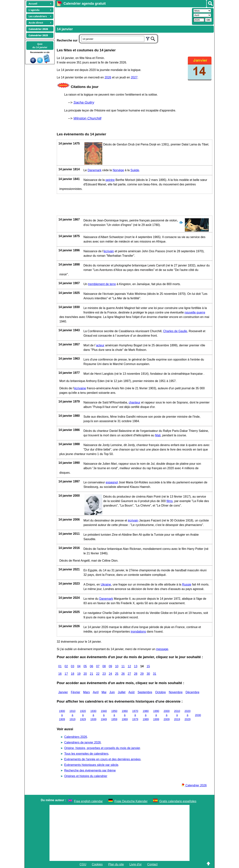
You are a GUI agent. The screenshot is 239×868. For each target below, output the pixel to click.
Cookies (97, 864)
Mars (86, 692)
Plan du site (116, 864)
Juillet (122, 692)
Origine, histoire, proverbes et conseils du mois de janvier (102, 748)
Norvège (118, 170)
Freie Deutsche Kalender (131, 801)
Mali (158, 435)
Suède (135, 170)
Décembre (193, 692)
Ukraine (106, 584)
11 (123, 666)
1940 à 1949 (104, 715)
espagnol (112, 482)
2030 (198, 715)
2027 (134, 77)
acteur (100, 345)
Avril (96, 692)
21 (91, 674)
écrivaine (80, 388)
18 (73, 674)
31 (155, 674)
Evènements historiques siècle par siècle (91, 765)
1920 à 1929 (83, 715)
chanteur (134, 402)
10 (117, 666)
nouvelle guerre (195, 312)
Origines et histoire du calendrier (86, 776)
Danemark (94, 170)
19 (79, 674)
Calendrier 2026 (194, 785)
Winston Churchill (87, 118)
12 (129, 666)
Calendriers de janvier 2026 (83, 742)
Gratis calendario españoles (178, 801)
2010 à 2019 (177, 715)
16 (60, 674)
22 (98, 674)
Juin (112, 692)
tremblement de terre (102, 284)
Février (76, 692)
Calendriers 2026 (76, 737)
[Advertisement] (123, 16)
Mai (104, 692)
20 (85, 674)
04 (79, 666)
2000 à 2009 (167, 715)
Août (132, 692)
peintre (110, 180)
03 (73, 666)
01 (60, 666)
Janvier (63, 692)
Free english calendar (89, 801)
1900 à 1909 (62, 715)
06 (91, 666)
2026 (108, 77)
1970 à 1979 (135, 715)
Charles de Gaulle (175, 331)
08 (104, 666)
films (170, 501)
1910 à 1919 (72, 715)
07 (98, 666)
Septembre (145, 692)
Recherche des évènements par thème (90, 770)
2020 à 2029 (187, 715)
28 (136, 674)
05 (85, 666)
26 (123, 674)
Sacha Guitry (84, 102)
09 (110, 666)
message (162, 649)
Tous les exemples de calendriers (86, 754)
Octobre (160, 692)
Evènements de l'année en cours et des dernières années (102, 759)
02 (66, 666)
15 (148, 666)
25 (117, 674)
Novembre (176, 692)
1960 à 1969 (125, 715)
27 (129, 674)
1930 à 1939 (93, 715)
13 (136, 666)
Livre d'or (135, 864)
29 (142, 674)
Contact (152, 864)
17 (66, 674)
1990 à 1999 (156, 715)
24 (110, 674)
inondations (138, 632)
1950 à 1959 (114, 715)
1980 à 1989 (146, 715)
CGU (83, 864)
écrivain (109, 251)
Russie (187, 584)
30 (148, 674)
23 (104, 674)
